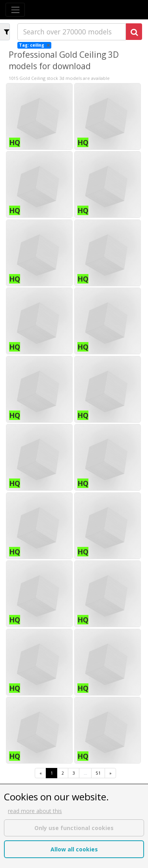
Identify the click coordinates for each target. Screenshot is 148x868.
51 (98, 773)
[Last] (110, 773)
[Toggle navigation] (15, 10)
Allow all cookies (74, 849)
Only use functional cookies (74, 828)
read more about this (35, 811)
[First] (40, 773)
